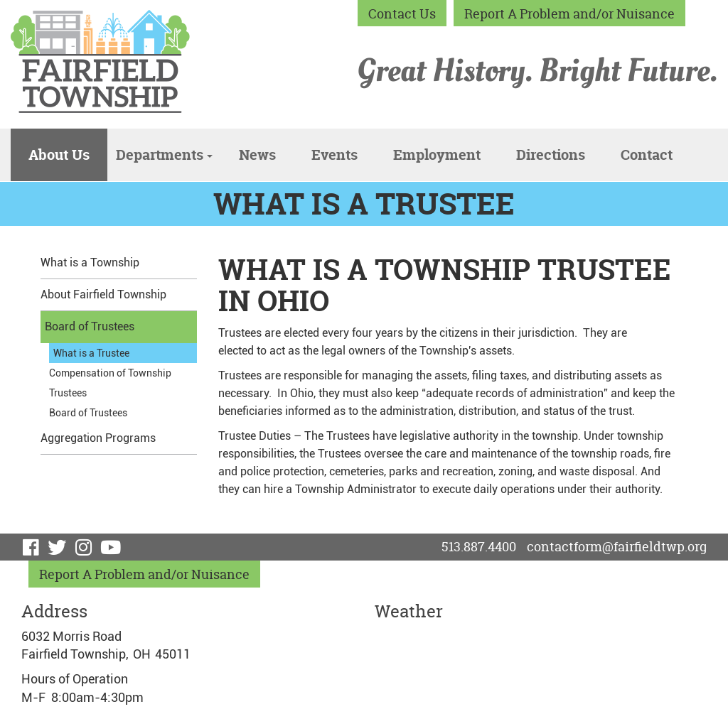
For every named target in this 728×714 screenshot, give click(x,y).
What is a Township (90, 263)
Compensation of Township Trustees (110, 383)
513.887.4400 (479, 547)
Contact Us (402, 14)
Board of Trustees (90, 326)
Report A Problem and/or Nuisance (569, 14)
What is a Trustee (91, 353)
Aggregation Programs (98, 438)
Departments (164, 155)
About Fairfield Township (103, 294)
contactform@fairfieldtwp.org (617, 547)
